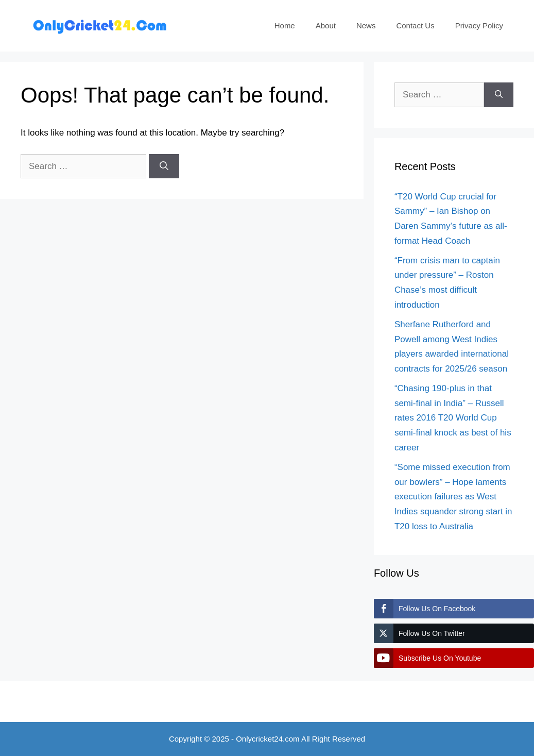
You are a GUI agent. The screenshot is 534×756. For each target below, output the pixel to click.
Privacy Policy (479, 26)
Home (285, 26)
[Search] (164, 166)
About (326, 26)
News (366, 26)
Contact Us (415, 26)
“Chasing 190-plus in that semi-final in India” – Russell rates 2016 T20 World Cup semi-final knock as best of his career (453, 418)
